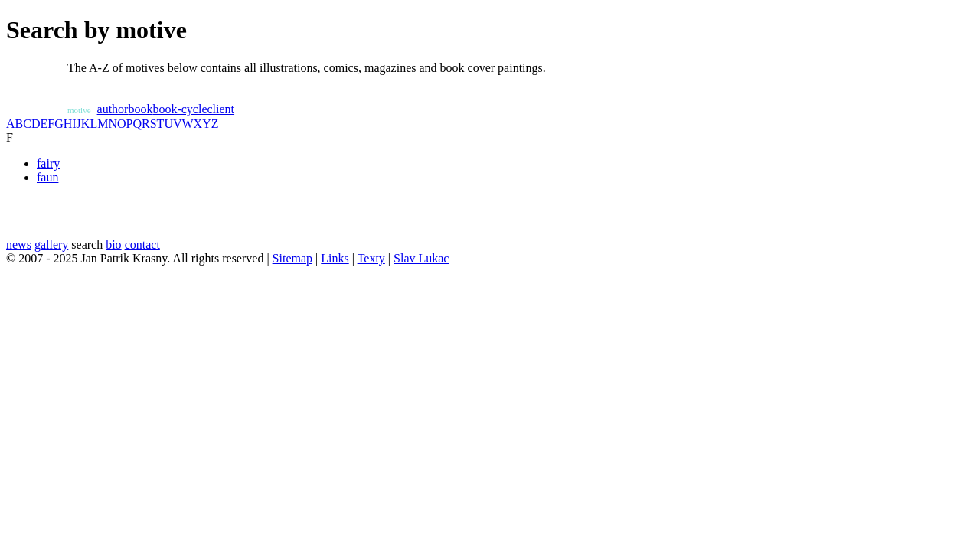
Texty (371, 258)
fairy (48, 163)
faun (47, 177)
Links (335, 258)
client (221, 109)
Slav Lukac (421, 258)
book (140, 109)
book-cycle (180, 109)
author (113, 109)
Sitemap (292, 258)
